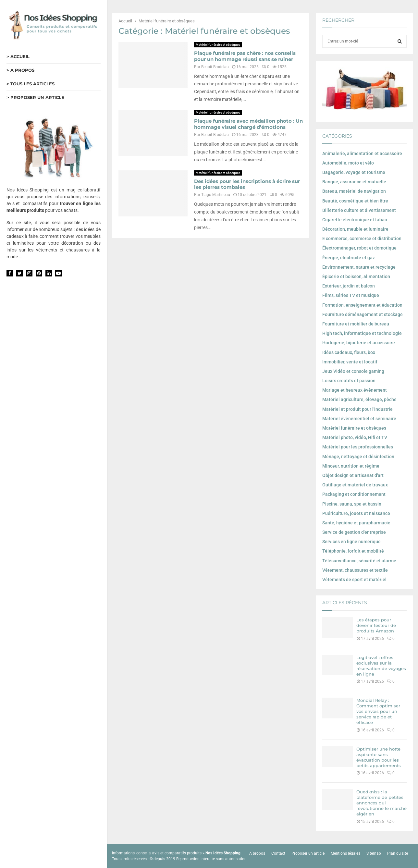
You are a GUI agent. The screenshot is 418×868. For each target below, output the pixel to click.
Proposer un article (308, 853)
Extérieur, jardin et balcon (349, 286)
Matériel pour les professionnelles (358, 447)
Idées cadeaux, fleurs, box (349, 352)
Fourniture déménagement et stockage (363, 314)
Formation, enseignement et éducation (362, 305)
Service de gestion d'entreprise (354, 532)
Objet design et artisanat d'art (353, 475)
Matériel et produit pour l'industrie (357, 409)
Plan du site (398, 853)
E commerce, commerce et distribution (362, 238)
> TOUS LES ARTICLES (31, 84)
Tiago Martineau (216, 195)
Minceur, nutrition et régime (351, 466)
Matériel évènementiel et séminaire (359, 419)
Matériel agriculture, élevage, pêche (359, 399)
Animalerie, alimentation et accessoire (362, 153)
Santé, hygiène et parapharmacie (356, 523)
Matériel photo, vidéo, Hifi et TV (355, 437)
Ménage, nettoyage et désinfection (358, 457)
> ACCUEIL (18, 56)
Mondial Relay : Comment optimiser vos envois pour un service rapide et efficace (378, 711)
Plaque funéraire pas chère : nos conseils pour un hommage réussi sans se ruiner (245, 56)
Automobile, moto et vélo (348, 163)
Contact (278, 853)
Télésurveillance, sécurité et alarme (359, 561)
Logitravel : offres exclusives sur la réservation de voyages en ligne (381, 666)
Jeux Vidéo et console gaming (353, 371)
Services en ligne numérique (351, 542)
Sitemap (374, 853)
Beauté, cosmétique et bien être (355, 201)
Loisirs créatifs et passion (349, 381)
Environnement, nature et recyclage (359, 267)
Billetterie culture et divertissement (359, 210)
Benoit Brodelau (215, 67)
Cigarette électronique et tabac (355, 220)
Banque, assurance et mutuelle (354, 182)
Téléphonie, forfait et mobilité (353, 551)
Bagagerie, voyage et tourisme (354, 172)
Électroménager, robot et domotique (359, 248)
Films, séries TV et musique (351, 295)
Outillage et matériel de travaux (355, 485)
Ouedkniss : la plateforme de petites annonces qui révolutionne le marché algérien (381, 803)
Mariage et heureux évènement (355, 390)
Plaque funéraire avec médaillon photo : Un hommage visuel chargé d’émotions (248, 124)
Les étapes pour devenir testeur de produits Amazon (376, 625)
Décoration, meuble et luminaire (355, 229)
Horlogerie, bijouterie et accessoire (359, 343)
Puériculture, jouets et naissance (356, 513)
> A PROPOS (20, 70)
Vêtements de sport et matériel (354, 580)
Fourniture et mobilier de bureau (356, 324)
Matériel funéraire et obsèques (218, 45)
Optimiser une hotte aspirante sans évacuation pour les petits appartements (379, 757)
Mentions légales (345, 853)
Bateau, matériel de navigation (354, 191)
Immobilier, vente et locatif (350, 362)
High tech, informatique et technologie (362, 333)
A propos (257, 853)
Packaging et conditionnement (354, 494)
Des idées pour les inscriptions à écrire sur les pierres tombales (247, 184)
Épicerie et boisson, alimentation (356, 276)
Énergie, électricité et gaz (349, 258)
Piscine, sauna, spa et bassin (352, 504)
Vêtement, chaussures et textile (355, 570)
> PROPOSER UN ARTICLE (35, 97)
